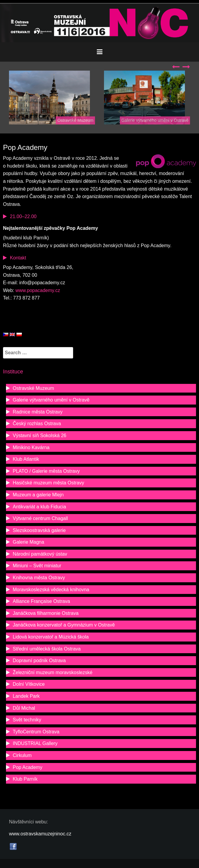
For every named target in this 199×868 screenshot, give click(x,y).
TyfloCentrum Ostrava (36, 732)
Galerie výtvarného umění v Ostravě (155, 120)
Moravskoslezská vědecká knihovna (51, 590)
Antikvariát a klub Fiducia (39, 507)
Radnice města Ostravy (37, 412)
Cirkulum (22, 755)
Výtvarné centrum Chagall (40, 518)
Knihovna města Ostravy (39, 578)
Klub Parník (25, 779)
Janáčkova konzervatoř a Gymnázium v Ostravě (64, 625)
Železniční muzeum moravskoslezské (52, 672)
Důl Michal (24, 708)
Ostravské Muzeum (75, 120)
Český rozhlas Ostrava (37, 424)
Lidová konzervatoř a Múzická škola (50, 637)
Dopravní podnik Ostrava (39, 660)
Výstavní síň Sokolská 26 (39, 435)
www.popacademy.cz (38, 290)
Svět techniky (27, 720)
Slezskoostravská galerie (39, 530)
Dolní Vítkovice (29, 684)
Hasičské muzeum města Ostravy (48, 483)
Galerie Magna (28, 542)
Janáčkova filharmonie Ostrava (46, 613)
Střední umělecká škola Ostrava (47, 649)
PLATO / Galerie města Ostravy (46, 471)
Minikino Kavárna (31, 447)
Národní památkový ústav (40, 554)
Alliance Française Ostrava (41, 601)
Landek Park (26, 696)
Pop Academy (27, 767)
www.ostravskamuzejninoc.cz (40, 834)
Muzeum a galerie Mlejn (38, 495)
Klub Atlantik (26, 459)
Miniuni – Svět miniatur (37, 566)
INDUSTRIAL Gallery (35, 743)
